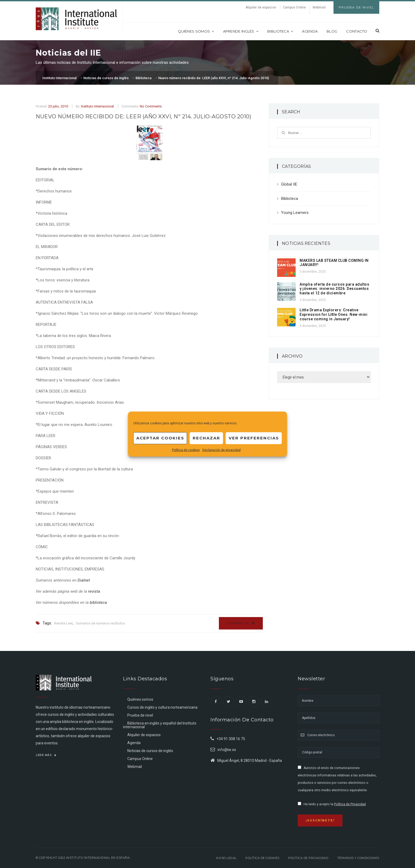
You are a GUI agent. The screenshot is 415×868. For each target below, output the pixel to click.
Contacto (357, 31)
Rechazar (206, 438)
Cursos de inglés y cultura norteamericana (162, 707)
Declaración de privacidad (222, 450)
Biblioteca (280, 31)
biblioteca (98, 602)
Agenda (310, 31)
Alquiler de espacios (261, 7)
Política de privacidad (308, 858)
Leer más (46, 755)
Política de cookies (186, 450)
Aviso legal (226, 858)
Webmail (319, 7)
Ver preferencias (254, 438)
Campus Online (294, 7)
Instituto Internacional (97, 106)
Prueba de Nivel (356, 7)
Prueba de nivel (140, 715)
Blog (332, 31)
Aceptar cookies (160, 438)
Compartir (241, 623)
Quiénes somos (196, 31)
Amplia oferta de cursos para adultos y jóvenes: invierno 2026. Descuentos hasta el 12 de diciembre (334, 289)
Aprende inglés (241, 31)
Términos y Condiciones (358, 858)
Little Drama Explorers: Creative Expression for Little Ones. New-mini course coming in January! (333, 314)
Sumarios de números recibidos (100, 623)
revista (94, 591)
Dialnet (84, 580)
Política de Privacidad (350, 804)
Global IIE (289, 184)
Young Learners (295, 213)
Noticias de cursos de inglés (150, 751)
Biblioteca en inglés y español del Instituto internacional (160, 725)
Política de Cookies (262, 858)
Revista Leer (64, 623)
